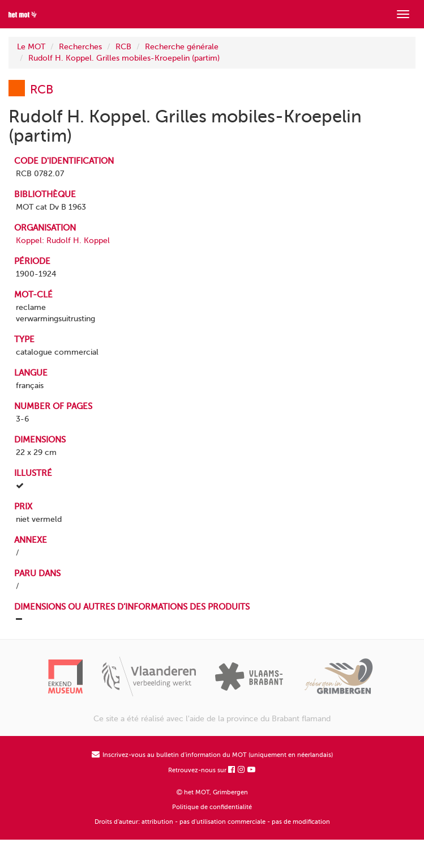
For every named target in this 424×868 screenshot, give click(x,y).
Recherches (80, 47)
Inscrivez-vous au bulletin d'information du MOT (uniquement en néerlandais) (212, 755)
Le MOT (31, 47)
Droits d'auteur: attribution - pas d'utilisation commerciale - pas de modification (212, 822)
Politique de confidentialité (212, 807)
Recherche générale (182, 47)
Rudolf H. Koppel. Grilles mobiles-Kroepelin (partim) (124, 58)
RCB (123, 47)
